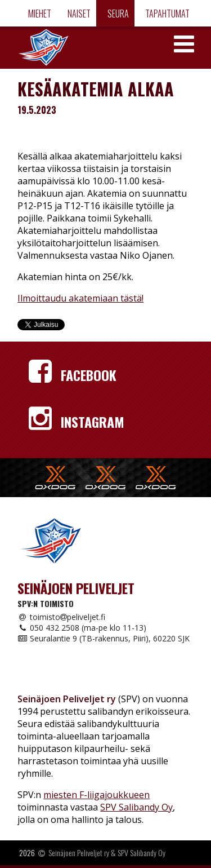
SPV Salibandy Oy (136, 807)
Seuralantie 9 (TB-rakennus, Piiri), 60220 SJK (104, 638)
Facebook (73, 375)
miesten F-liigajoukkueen (96, 795)
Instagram (77, 422)
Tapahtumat (167, 14)
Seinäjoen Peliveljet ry (79, 852)
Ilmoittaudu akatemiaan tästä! (80, 298)
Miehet (39, 14)
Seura (117, 14)
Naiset (78, 14)
